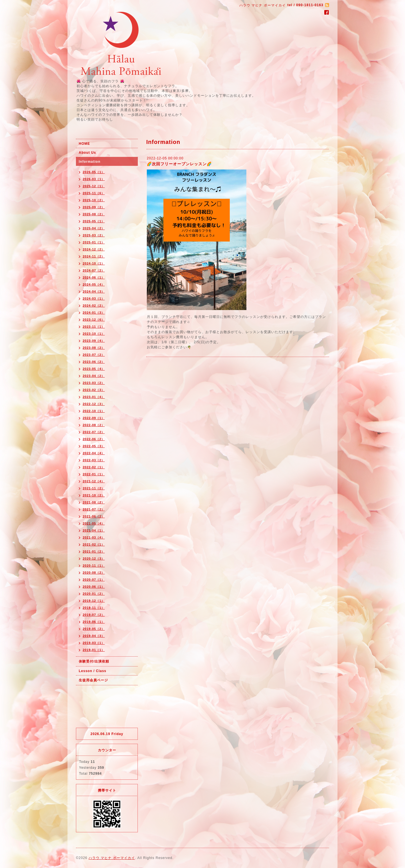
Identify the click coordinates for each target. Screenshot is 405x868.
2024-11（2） (94, 256)
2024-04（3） (94, 291)
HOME (84, 144)
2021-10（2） (94, 495)
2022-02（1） (94, 467)
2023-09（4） (94, 341)
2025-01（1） (94, 242)
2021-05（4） (94, 523)
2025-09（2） (94, 207)
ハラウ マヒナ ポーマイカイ (112, 858)
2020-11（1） (94, 566)
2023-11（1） (94, 327)
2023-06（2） (94, 362)
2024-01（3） (94, 313)
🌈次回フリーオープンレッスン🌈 (179, 164)
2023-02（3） (94, 390)
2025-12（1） (94, 186)
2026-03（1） (94, 179)
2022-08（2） (94, 425)
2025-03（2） (94, 235)
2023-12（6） (94, 320)
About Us (87, 153)
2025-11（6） (94, 193)
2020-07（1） (94, 580)
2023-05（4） (94, 369)
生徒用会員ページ (93, 680)
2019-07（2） (94, 615)
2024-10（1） (94, 263)
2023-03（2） (94, 383)
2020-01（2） (94, 594)
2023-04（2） (94, 376)
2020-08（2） (94, 573)
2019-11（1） (94, 608)
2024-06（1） (94, 277)
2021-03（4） (94, 537)
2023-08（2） (94, 348)
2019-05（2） (94, 629)
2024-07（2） (94, 270)
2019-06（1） (94, 622)
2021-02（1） (94, 544)
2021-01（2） (94, 551)
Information (90, 162)
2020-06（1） (94, 587)
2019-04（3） (94, 636)
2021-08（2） (94, 502)
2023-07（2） (94, 355)
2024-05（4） (94, 284)
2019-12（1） (94, 601)
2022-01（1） (94, 474)
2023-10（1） (94, 334)
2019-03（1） (94, 643)
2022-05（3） (94, 446)
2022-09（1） (94, 418)
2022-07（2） (94, 432)
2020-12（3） (94, 559)
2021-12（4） (94, 481)
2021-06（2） (94, 516)
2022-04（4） (94, 453)
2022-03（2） (94, 460)
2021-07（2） (94, 509)
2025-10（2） (94, 200)
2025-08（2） (94, 214)
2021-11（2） (94, 488)
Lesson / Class (93, 671)
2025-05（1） (94, 221)
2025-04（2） (94, 228)
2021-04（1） (94, 530)
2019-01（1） (94, 650)
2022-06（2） (94, 439)
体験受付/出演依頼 (94, 661)
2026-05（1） (94, 172)
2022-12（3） (94, 404)
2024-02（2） (94, 306)
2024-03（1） (94, 299)
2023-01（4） (94, 397)
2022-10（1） (94, 411)
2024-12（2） (94, 249)
